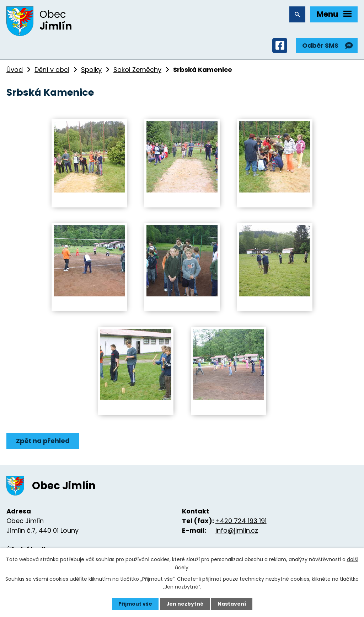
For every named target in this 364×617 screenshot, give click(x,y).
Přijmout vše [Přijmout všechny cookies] (135, 604)
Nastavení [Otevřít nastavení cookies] (232, 604)
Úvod (15, 70)
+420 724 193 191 (241, 521)
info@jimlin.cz (237, 531)
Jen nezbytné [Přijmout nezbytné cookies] (185, 604)
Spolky (91, 70)
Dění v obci (52, 70)
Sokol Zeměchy (137, 70)
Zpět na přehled (43, 441)
